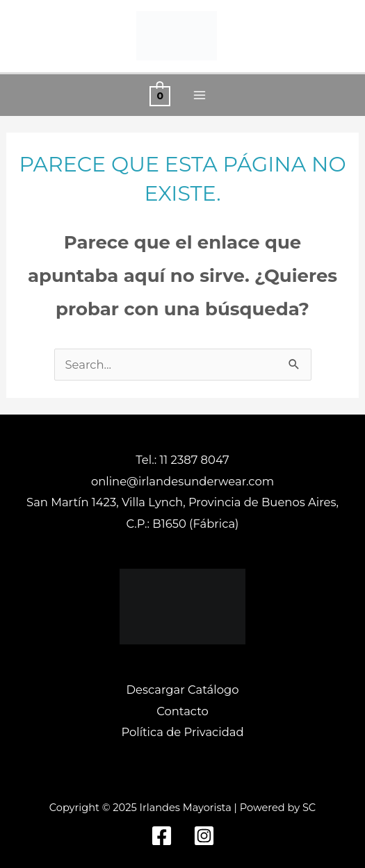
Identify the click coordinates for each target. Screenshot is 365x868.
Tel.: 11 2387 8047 (182, 460)
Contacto (182, 711)
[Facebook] (162, 836)
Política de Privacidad (182, 732)
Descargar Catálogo (183, 690)
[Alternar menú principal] (200, 95)
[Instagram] (204, 836)
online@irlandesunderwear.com (182, 481)
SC (309, 808)
